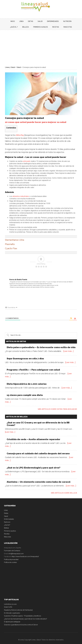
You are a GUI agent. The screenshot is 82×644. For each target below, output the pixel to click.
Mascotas (8, 534)
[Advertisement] (41, 43)
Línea (6, 507)
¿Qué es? (7, 522)
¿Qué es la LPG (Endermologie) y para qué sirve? (34, 465)
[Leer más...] (68, 348)
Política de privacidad (11, 556)
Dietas (6, 510)
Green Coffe (8, 604)
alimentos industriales (21, 193)
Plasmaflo (10, 241)
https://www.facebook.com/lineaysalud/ (25, 553)
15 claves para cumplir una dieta (25, 392)
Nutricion (7, 519)
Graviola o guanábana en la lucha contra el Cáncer (21, 622)
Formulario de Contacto (12, 547)
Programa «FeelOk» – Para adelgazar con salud (33, 367)
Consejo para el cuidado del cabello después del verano (38, 450)
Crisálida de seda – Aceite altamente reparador (33, 436)
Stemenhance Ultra (15, 237)
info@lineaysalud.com (16, 550)
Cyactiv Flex (11, 245)
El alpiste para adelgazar (12, 619)
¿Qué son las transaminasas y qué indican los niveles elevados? (26, 616)
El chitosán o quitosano (12, 610)
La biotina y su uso (10, 601)
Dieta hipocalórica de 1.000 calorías (27, 381)
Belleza (6, 525)
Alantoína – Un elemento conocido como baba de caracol (39, 479)
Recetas (7, 531)
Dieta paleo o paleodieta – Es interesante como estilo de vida (41, 344)
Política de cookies (10, 559)
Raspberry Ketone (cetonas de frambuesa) (18, 607)
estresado (26, 158)
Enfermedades (9, 516)
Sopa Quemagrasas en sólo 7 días (25, 355)
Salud (6, 513)
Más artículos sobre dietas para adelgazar (57, 406)
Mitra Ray (20, 132)
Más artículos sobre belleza (64, 490)
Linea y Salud (41, 7)
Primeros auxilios (10, 528)
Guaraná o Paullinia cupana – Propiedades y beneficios (23, 613)
